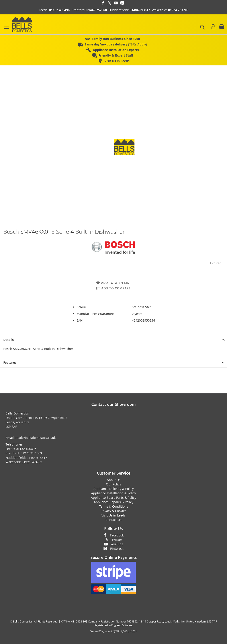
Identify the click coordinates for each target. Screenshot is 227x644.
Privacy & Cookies (113, 511)
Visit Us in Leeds (114, 515)
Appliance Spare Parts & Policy (113, 498)
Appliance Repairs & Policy (113, 502)
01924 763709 (178, 10)
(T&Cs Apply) (116, 44)
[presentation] (113, 340)
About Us (114, 480)
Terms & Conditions (114, 506)
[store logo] (22, 24)
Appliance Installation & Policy (113, 493)
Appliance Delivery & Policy (114, 489)
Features (10, 362)
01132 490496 (59, 10)
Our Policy (113, 484)
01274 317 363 (31, 453)
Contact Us (113, 520)
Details (9, 340)
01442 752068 (97, 10)
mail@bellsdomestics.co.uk (36, 438)
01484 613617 (140, 10)
